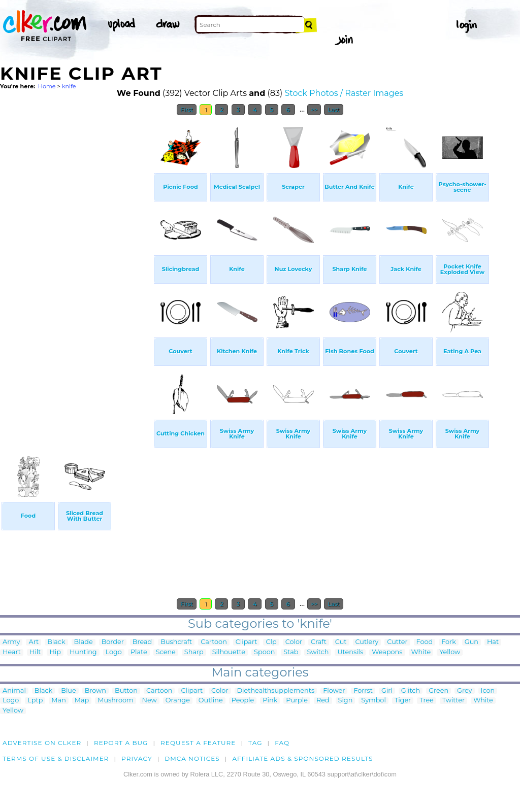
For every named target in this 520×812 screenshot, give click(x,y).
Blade (84, 642)
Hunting (83, 652)
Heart (12, 652)
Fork (449, 642)
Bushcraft (176, 642)
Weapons (387, 652)
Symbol (373, 701)
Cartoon (214, 642)
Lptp (35, 701)
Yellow (450, 652)
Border (113, 642)
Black (56, 642)
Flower (334, 691)
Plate (139, 652)
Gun (472, 642)
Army (11, 642)
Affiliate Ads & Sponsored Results (302, 758)
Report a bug (121, 743)
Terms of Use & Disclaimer (56, 758)
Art (34, 642)
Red (323, 701)
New (150, 701)
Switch (318, 652)
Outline (211, 701)
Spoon (264, 652)
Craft (319, 642)
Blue (68, 691)
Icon (488, 691)
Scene (166, 652)
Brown (95, 691)
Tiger (403, 701)
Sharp (194, 652)
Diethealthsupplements (276, 691)
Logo (114, 652)
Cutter (397, 642)
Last (333, 110)
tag (255, 743)
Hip (55, 652)
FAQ (282, 743)
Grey (464, 691)
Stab (291, 652)
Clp (271, 642)
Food (425, 642)
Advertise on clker (42, 743)
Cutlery (367, 642)
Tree (427, 701)
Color (294, 642)
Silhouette (229, 652)
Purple (297, 701)
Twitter (453, 701)
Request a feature (198, 743)
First (187, 110)
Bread (142, 642)
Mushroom (115, 701)
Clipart (247, 642)
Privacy (137, 758)
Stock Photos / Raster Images (344, 93)
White (421, 652)
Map (82, 701)
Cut (341, 642)
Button (126, 691)
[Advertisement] (76, 273)
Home (47, 86)
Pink (270, 701)
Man (58, 701)
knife (69, 86)
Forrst (363, 691)
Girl (387, 691)
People (243, 701)
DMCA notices (192, 758)
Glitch (411, 691)
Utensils (350, 652)
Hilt (35, 652)
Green (438, 691)
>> (314, 110)
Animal (14, 691)
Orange (178, 701)
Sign (346, 701)
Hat (493, 642)
